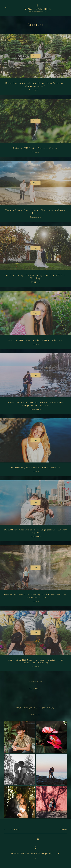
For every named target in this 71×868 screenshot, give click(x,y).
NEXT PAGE (35, 689)
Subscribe (63, 829)
